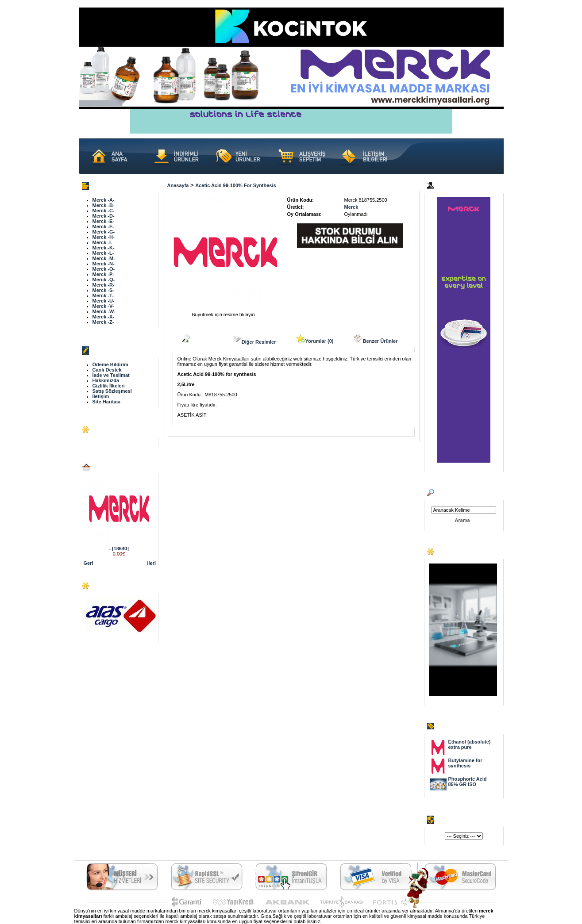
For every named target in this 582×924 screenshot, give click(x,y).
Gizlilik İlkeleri (109, 386)
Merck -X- (104, 317)
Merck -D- (104, 216)
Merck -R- (104, 285)
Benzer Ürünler (376, 339)
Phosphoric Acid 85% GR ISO (468, 782)
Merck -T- (103, 295)
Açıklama (197, 339)
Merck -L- (103, 253)
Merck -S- (104, 290)
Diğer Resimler (254, 339)
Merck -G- (104, 232)
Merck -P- (104, 274)
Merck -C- (104, 211)
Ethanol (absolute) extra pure (470, 744)
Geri (89, 563)
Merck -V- (103, 306)
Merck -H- (104, 237)
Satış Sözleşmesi (112, 391)
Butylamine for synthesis (465, 763)
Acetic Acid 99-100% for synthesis (235, 185)
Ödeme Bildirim (110, 364)
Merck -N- (104, 264)
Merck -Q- (104, 280)
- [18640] (119, 548)
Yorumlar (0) (315, 339)
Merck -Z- (103, 322)
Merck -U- (104, 301)
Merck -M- (104, 258)
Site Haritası (107, 402)
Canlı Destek (107, 370)
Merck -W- (104, 311)
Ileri (152, 563)
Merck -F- (103, 226)
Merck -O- (104, 269)
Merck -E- (104, 221)
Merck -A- (104, 200)
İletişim (101, 396)
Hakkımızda (106, 380)
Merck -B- (104, 205)
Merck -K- (104, 248)
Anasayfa (178, 185)
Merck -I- (102, 242)
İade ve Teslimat (111, 375)
